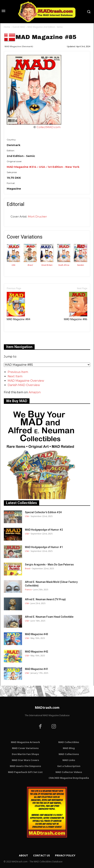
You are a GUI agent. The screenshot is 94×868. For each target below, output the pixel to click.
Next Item (15, 376)
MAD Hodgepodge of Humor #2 (44, 530)
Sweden (81, 265)
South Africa (64, 265)
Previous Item (18, 372)
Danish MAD (19, 27)
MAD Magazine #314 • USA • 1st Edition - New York (43, 167)
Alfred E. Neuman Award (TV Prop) (45, 599)
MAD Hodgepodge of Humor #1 (44, 547)
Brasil (30, 265)
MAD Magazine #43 (37, 634)
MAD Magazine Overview (26, 381)
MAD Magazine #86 (76, 306)
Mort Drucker (37, 217)
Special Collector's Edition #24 (43, 512)
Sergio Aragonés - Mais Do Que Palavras (49, 565)
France (28, 589)
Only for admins (16, 338)
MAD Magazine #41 (37, 669)
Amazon (35, 392)
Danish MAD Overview (24, 385)
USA (13, 265)
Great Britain (47, 265)
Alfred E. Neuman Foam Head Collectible (49, 617)
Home (7, 27)
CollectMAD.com (49, 127)
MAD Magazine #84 (18, 306)
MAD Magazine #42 (37, 652)
